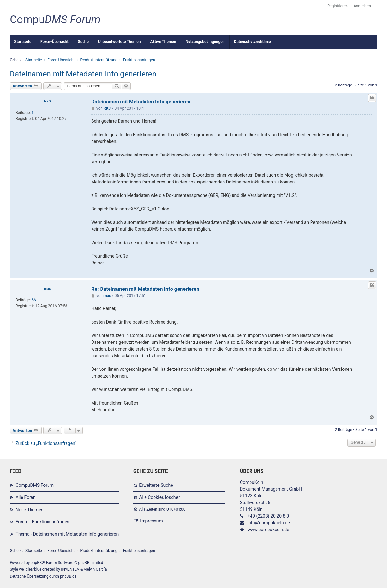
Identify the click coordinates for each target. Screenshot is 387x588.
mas (48, 289)
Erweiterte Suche (156, 485)
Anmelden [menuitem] (362, 6)
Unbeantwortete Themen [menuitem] (119, 42)
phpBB (36, 563)
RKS (48, 101)
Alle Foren (26, 497)
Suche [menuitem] (83, 42)
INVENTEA (70, 569)
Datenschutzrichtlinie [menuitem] (253, 42)
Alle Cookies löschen (160, 497)
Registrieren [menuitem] (338, 6)
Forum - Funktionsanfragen (43, 522)
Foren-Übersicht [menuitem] (54, 42)
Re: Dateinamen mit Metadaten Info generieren (145, 289)
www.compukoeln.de (268, 530)
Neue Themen (30, 510)
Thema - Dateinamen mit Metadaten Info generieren (67, 534)
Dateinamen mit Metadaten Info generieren (83, 74)
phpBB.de (68, 576)
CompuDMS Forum (35, 485)
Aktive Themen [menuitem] (163, 42)
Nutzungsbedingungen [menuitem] (205, 42)
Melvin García (95, 569)
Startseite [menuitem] (23, 42)
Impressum (151, 521)
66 (34, 300)
